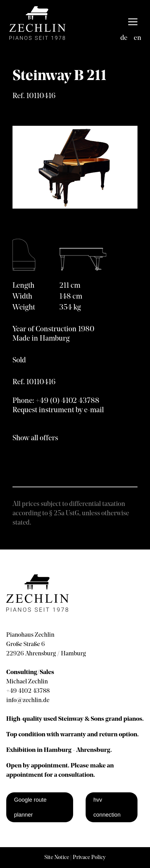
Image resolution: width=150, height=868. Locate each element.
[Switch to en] (137, 38)
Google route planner (30, 807)
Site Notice (57, 858)
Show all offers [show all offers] (35, 438)
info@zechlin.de (28, 701)
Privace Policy (89, 858)
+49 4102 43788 (28, 691)
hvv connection (107, 807)
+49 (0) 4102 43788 (67, 401)
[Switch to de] (124, 38)
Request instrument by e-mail (58, 410)
